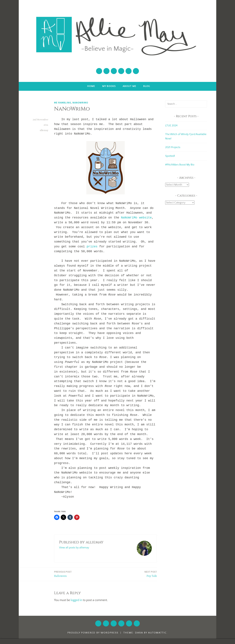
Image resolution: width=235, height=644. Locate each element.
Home (91, 86)
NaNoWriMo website (136, 218)
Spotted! (170, 156)
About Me (129, 86)
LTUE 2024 (171, 126)
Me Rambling (63, 103)
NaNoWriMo (80, 103)
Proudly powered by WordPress (93, 633)
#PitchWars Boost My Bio (180, 165)
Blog (147, 86)
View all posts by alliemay (74, 548)
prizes (92, 247)
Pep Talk (151, 574)
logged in (76, 600)
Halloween (63, 574)
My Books (109, 86)
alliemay (44, 130)
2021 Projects (173, 147)
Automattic (157, 633)
